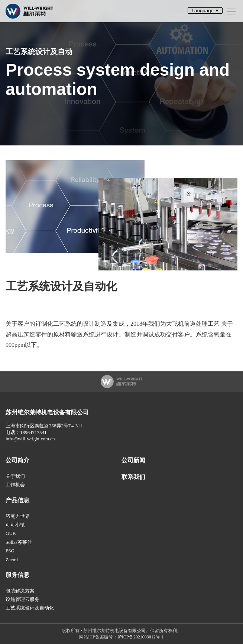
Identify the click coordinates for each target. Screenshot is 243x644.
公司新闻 (133, 460)
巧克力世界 (18, 516)
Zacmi (12, 560)
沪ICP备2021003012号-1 (141, 637)
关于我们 (15, 476)
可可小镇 (15, 525)
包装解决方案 (20, 591)
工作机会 (15, 485)
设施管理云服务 (22, 599)
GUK (11, 533)
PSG (10, 551)
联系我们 (133, 477)
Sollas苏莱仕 (19, 542)
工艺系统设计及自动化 (30, 608)
